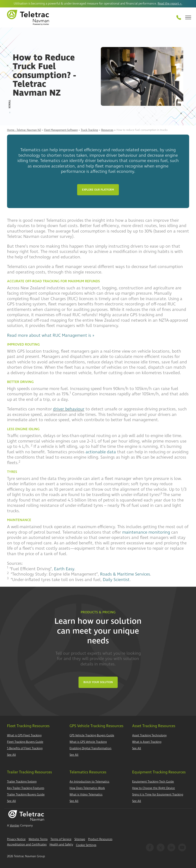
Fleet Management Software (61, 130)
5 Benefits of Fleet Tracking (25, 748)
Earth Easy (64, 569)
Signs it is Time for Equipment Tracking (158, 795)
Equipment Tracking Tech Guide (153, 782)
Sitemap (80, 839)
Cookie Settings (86, 845)
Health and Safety (61, 845)
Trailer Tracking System (22, 782)
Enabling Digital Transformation (90, 748)
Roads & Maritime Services (125, 574)
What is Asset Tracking (147, 742)
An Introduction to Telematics (89, 782)
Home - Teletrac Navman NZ (24, 130)
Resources (107, 130)
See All (11, 755)
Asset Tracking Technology (149, 735)
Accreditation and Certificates (27, 845)
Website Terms (38, 839)
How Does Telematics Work (87, 788)
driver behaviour (69, 409)
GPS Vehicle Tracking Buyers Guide (92, 735)
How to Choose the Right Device (154, 788)
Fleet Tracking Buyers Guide (25, 742)
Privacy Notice (16, 839)
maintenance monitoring (146, 532)
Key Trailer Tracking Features (26, 788)
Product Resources (100, 839)
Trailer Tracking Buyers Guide (26, 795)
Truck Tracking (89, 130)
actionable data (101, 452)
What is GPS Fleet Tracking (24, 735)
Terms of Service (61, 839)
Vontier (15, 826)
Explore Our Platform (98, 190)
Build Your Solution (98, 682)
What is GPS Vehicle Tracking (88, 742)
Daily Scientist (116, 580)
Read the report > (170, 4)
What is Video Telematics (86, 795)
